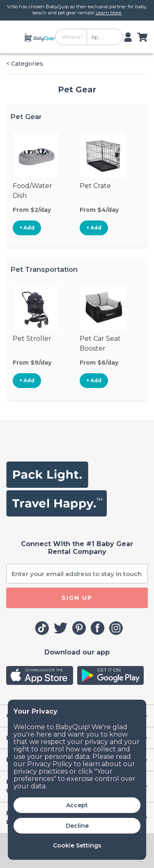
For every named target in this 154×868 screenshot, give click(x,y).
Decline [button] (77, 826)
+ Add (27, 228)
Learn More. (109, 13)
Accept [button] (77, 805)
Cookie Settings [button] (77, 845)
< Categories (25, 64)
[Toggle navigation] (14, 37)
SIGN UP (77, 598)
